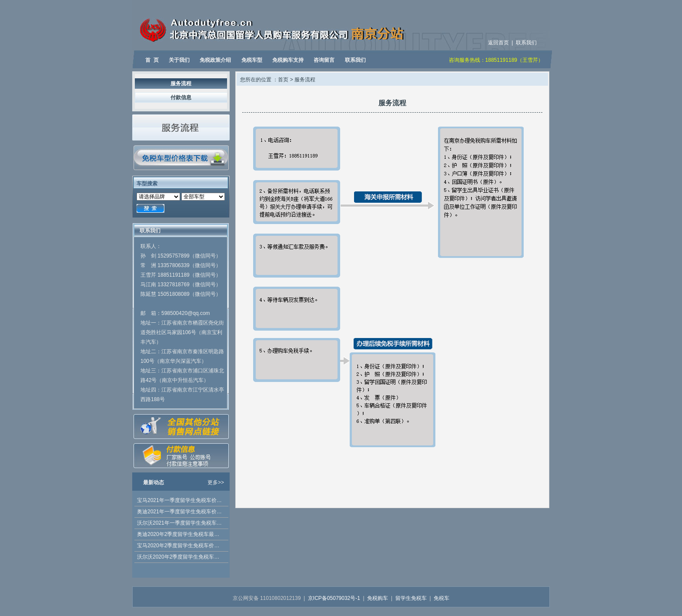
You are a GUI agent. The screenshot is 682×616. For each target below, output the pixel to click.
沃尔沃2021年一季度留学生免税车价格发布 (181, 523)
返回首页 (498, 43)
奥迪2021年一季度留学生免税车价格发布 (181, 512)
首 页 (152, 60)
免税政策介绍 (215, 60)
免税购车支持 (288, 60)
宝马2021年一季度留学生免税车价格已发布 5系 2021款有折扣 (181, 500)
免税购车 (378, 598)
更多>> (216, 482)
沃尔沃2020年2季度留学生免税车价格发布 (181, 557)
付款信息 (181, 97)
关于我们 (179, 60)
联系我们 (526, 43)
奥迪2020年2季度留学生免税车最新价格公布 (181, 534)
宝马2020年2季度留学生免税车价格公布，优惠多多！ (181, 546)
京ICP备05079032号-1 (334, 598)
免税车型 (252, 60)
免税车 (441, 598)
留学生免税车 (411, 598)
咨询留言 (324, 60)
